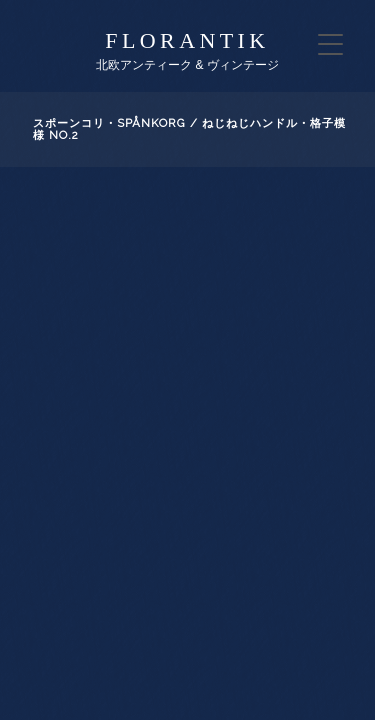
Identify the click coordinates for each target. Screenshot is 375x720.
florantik (187, 40)
